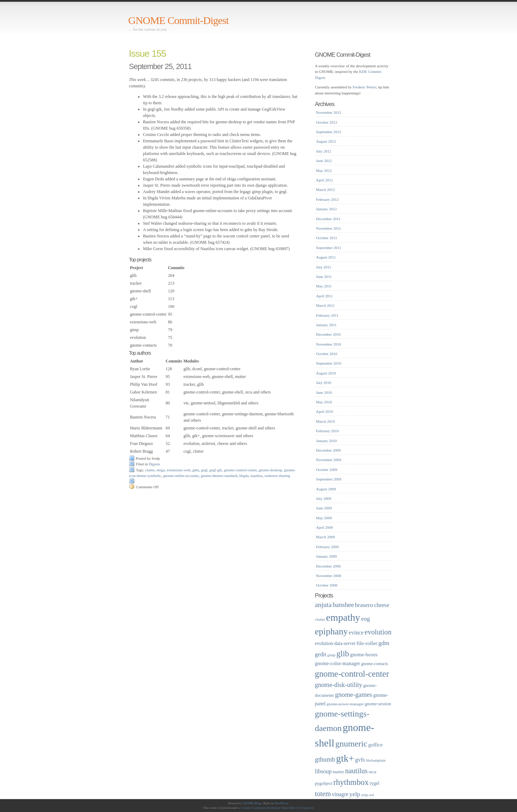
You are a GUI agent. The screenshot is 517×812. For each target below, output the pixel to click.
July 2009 (323, 498)
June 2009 (324, 508)
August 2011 (326, 257)
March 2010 (325, 421)
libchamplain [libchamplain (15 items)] (376, 760)
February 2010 (327, 431)
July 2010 (323, 383)
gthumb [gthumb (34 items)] (325, 759)
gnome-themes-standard (219, 476)
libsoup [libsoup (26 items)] (323, 771)
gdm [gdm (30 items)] (384, 643)
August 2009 (326, 489)
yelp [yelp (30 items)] (355, 794)
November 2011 (328, 228)
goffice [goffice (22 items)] (376, 745)
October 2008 (326, 585)
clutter (150, 470)
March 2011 (325, 305)
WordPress (281, 803)
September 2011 (328, 248)
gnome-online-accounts (181, 476)
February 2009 (327, 547)
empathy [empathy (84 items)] (343, 617)
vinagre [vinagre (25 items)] (340, 794)
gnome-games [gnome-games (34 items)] (353, 695)
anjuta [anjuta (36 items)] (323, 605)
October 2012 (326, 122)
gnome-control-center (240, 470)
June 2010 (324, 392)
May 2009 (324, 518)
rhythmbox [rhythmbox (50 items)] (351, 782)
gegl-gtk (216, 470)
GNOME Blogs (252, 803)
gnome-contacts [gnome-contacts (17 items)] (375, 664)
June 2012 (324, 161)
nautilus (256, 476)
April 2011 (324, 296)
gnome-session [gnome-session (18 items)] (378, 704)
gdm (196, 470)
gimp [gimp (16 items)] (331, 655)
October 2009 (326, 470)
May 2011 (324, 286)
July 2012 (323, 151)
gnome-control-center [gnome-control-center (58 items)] (352, 674)
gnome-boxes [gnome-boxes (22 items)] (364, 655)
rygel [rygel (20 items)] (374, 783)
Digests (154, 464)
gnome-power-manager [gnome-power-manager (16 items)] (345, 704)
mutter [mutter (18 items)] (338, 772)
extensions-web (178, 470)
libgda (244, 476)
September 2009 (329, 479)
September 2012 (329, 132)
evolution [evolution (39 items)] (378, 632)
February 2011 (327, 315)
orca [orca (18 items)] (373, 772)
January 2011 (326, 325)
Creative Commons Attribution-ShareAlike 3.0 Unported (277, 808)
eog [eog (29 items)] (365, 619)
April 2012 (324, 180)
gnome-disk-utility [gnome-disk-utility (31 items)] (339, 685)
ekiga (161, 470)
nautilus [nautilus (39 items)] (356, 771)
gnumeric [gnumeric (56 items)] (351, 744)
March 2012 (325, 190)
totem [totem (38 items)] (323, 794)
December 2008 (328, 566)
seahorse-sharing (277, 476)
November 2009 (328, 460)
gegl (204, 470)
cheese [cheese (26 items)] (382, 605)
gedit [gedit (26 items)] (320, 654)
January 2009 (326, 556)
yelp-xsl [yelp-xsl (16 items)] (367, 795)
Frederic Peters (364, 87)
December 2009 (328, 450)
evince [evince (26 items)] (356, 633)
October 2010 (326, 354)
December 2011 (328, 219)
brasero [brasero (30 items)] (364, 605)
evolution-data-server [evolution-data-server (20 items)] (335, 643)
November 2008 (328, 576)
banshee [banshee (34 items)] (343, 605)
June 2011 (324, 277)
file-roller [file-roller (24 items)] (367, 643)
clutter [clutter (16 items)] (320, 619)
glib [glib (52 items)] (343, 653)
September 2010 (329, 363)
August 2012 (326, 141)
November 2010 (328, 344)
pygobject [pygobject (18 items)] (324, 783)
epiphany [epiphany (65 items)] (331, 631)
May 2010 (324, 402)
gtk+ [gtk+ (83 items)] (345, 758)
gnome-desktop (270, 470)
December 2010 (328, 334)
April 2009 (324, 527)
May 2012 (324, 171)
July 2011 (323, 267)
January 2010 (326, 441)
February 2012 (327, 199)
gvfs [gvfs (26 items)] (360, 760)
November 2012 (328, 112)
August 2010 (326, 373)
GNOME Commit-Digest (178, 20)
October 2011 (326, 238)
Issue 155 (147, 54)
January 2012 (326, 209)
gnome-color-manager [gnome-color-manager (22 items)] (337, 663)
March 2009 (325, 537)
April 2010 (324, 411)
